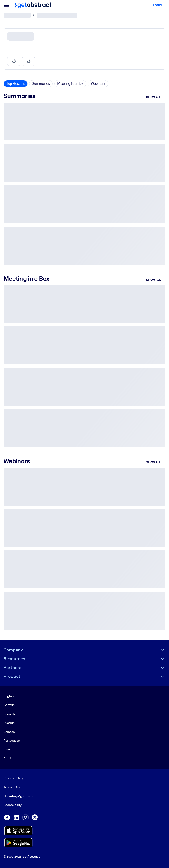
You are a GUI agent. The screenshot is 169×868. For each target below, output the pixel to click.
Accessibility (13, 805)
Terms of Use (12, 787)
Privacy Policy (13, 778)
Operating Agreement (19, 796)
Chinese (9, 732)
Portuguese (12, 741)
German (9, 705)
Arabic (8, 758)
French (8, 750)
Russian (9, 723)
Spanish (9, 714)
